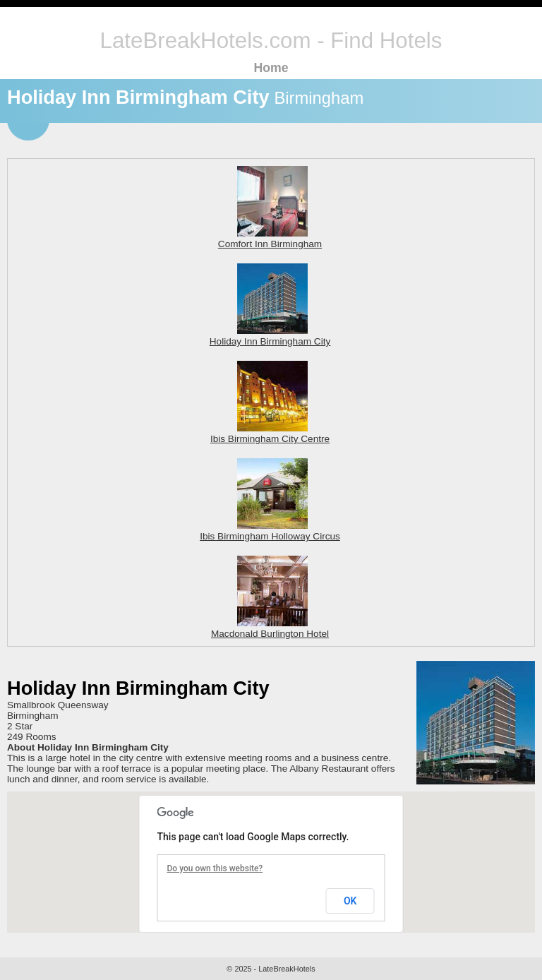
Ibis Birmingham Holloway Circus (270, 531)
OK (350, 901)
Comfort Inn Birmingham (270, 239)
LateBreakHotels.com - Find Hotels (271, 41)
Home (271, 68)
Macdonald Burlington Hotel (270, 628)
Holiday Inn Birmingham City (270, 336)
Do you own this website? (215, 868)
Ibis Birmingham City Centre (270, 434)
